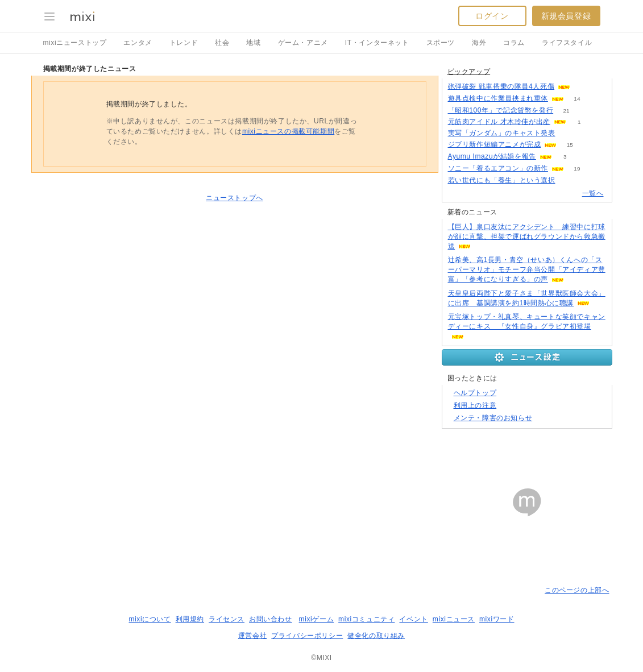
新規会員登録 (566, 16)
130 (584, 87)
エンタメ (138, 43)
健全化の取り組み (376, 636)
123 (568, 133)
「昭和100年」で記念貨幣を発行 (501, 110)
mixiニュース (454, 619)
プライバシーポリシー (307, 636)
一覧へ (593, 193)
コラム (514, 43)
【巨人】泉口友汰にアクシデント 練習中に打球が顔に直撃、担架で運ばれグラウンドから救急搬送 (527, 237)
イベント (413, 619)
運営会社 (252, 636)
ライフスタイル (567, 43)
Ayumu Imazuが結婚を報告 (492, 156)
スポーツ (441, 43)
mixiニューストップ (75, 43)
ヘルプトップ (475, 393)
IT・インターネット (377, 43)
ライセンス (227, 619)
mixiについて (150, 619)
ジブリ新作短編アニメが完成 (495, 144)
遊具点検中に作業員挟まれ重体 (498, 98)
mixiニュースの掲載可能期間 (288, 131)
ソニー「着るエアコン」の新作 (498, 168)
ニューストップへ (235, 198)
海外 (479, 43)
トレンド (184, 43)
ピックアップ (469, 72)
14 (577, 99)
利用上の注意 (475, 405)
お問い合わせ (271, 619)
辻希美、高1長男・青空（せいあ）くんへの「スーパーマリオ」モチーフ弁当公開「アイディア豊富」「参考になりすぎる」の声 (527, 269)
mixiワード (497, 619)
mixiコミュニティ (366, 619)
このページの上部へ (577, 590)
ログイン (492, 16)
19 (577, 169)
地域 (253, 43)
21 (567, 111)
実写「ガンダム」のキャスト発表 (502, 133)
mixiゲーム (317, 619)
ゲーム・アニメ (303, 43)
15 (570, 145)
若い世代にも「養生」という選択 (502, 180)
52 (568, 181)
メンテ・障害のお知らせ (493, 418)
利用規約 (190, 619)
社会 (222, 43)
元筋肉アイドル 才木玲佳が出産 (499, 122)
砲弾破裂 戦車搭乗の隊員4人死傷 (501, 86)
